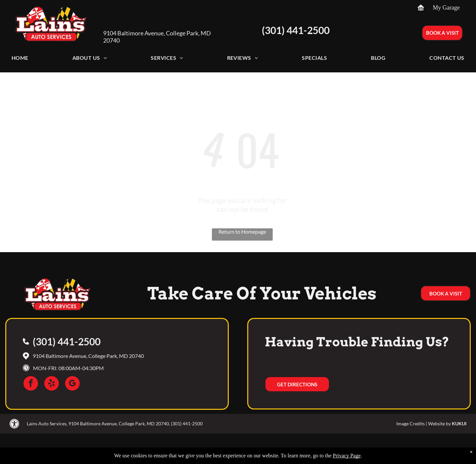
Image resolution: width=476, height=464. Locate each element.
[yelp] (52, 384)
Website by (439, 424)
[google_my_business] (72, 384)
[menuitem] (20, 59)
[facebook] (31, 384)
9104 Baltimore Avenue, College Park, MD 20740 (88, 356)
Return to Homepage (242, 232)
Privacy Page (347, 456)
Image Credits (411, 424)
